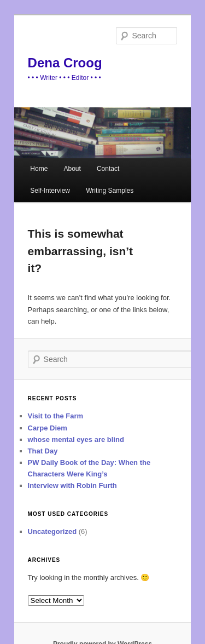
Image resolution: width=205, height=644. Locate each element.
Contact (108, 169)
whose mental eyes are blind (76, 439)
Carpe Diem (48, 428)
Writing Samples (110, 191)
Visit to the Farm (56, 416)
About (72, 169)
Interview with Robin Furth (72, 485)
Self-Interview (50, 191)
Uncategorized (52, 531)
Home (39, 169)
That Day (43, 451)
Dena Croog (65, 63)
